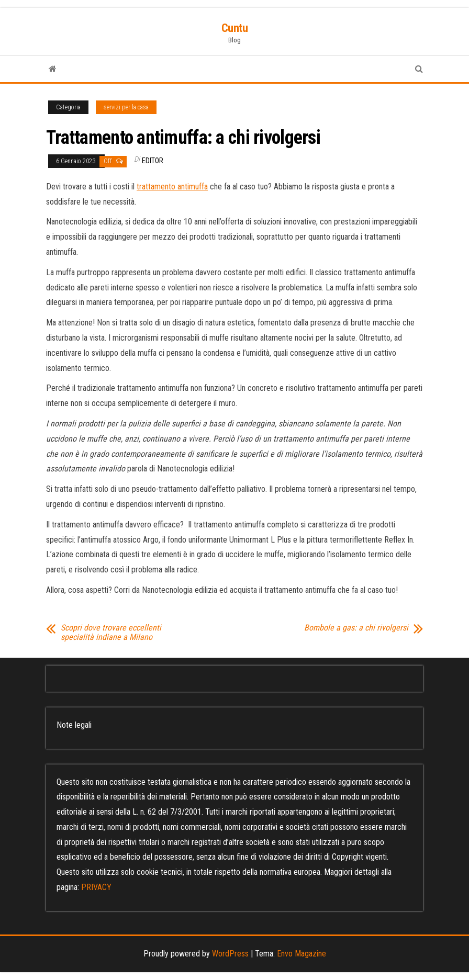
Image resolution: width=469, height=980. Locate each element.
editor (153, 161)
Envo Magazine (301, 954)
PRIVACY (96, 887)
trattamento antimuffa (172, 187)
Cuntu (235, 28)
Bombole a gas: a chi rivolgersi (356, 628)
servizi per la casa (126, 107)
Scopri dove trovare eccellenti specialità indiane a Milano (111, 633)
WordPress (230, 954)
